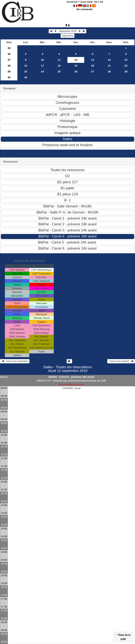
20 (93, 66)
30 (26, 77)
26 (76, 72)
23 (26, 72)
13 (93, 60)
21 (109, 66)
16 (26, 66)
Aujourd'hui (68, 36)
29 (126, 72)
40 (9, 77)
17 (42, 66)
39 (9, 72)
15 (126, 60)
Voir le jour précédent (15, 361)
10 (42, 60)
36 (9, 54)
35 (9, 48)
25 (59, 72)
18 (59, 66)
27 (93, 72)
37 (9, 60)
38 (9, 66)
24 (42, 72)
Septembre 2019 (67, 31)
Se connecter (85, 9)
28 (109, 72)
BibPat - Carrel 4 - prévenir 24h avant (71, 377)
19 (76, 66)
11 (59, 60)
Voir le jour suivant (121, 361)
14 (109, 60)
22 (126, 66)
